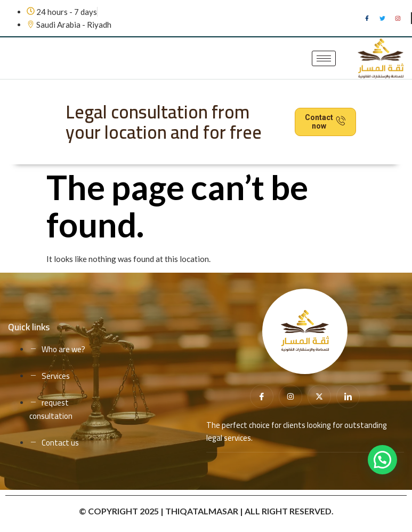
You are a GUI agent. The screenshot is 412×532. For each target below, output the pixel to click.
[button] (382, 460)
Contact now (325, 122)
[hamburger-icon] (324, 58)
